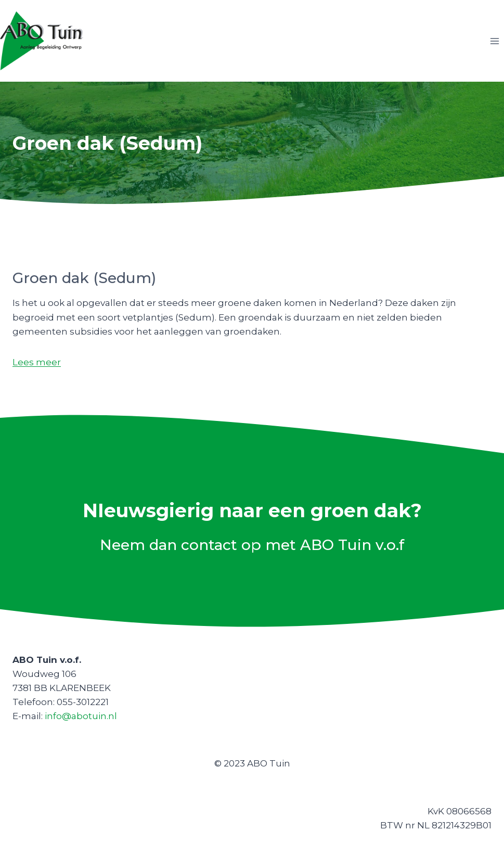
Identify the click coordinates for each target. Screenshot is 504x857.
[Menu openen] (494, 41)
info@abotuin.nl (81, 716)
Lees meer (37, 362)
